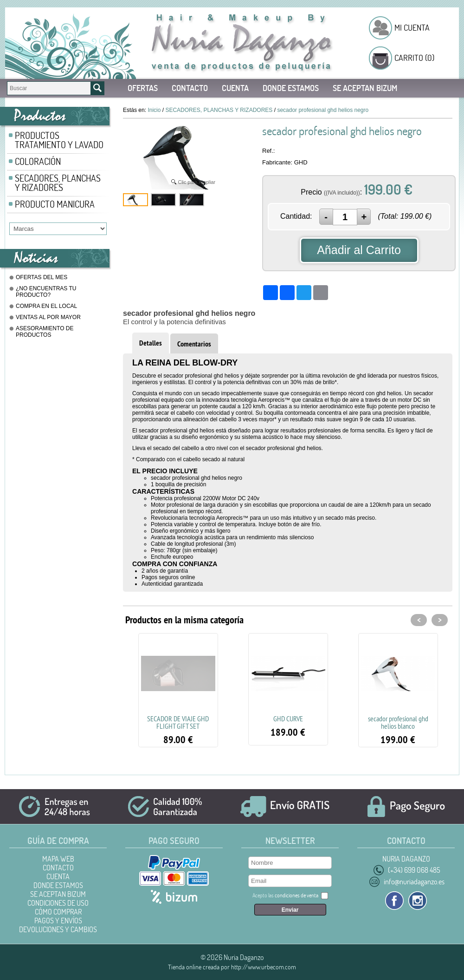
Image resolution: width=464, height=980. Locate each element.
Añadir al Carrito (359, 250)
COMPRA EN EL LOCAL (46, 306)
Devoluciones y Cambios (58, 929)
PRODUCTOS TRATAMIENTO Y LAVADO (59, 140)
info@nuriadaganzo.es (414, 882)
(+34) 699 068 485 (414, 870)
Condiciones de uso (58, 903)
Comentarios (194, 344)
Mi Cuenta (412, 28)
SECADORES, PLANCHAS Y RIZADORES (58, 183)
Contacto (190, 88)
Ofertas (143, 88)
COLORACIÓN (38, 161)
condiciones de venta (296, 895)
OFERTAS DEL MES (42, 277)
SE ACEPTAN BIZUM (365, 88)
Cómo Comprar (58, 912)
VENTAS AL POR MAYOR (48, 317)
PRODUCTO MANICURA (55, 204)
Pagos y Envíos (58, 921)
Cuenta (235, 88)
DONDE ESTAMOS (291, 88)
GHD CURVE (288, 719)
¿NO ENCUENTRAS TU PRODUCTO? (46, 292)
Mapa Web (58, 859)
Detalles (151, 343)
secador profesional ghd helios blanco (398, 722)
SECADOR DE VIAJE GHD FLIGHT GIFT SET (178, 722)
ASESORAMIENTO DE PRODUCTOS (45, 332)
